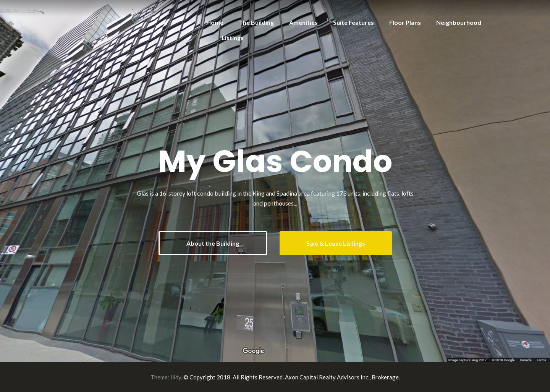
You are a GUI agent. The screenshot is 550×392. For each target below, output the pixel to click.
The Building (256, 22)
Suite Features (353, 22)
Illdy (176, 377)
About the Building (213, 243)
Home (215, 22)
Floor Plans (405, 22)
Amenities (303, 22)
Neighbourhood (459, 22)
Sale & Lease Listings (336, 243)
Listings (233, 38)
